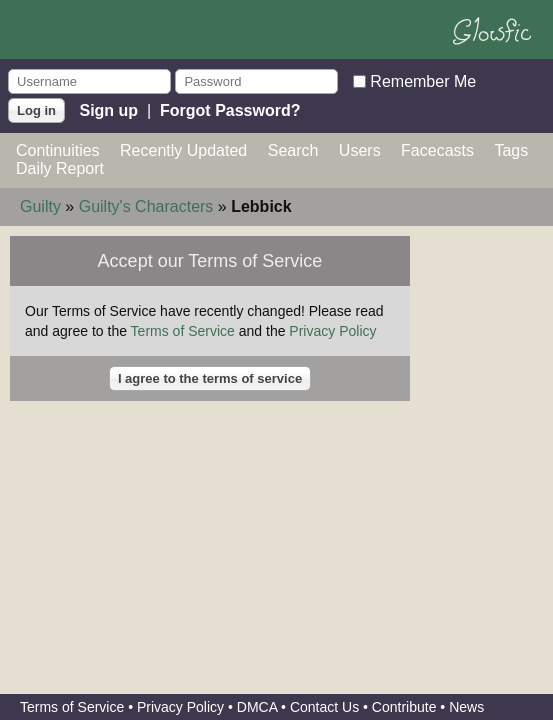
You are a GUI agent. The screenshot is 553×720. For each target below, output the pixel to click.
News (466, 707)
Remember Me (423, 80)
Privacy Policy (332, 331)
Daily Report (60, 168)
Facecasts (437, 150)
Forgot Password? (230, 109)
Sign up (108, 109)
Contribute (404, 707)
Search (293, 150)
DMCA (257, 707)
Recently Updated (183, 150)
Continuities (58, 150)
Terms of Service (183, 331)
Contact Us (324, 707)
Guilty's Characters (146, 206)
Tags (511, 150)
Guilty (40, 206)
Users (360, 150)
